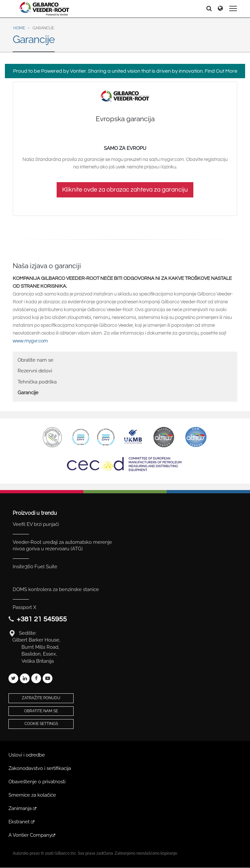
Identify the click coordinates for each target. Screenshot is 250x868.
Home (19, 28)
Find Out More (221, 71)
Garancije (28, 393)
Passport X (24, 607)
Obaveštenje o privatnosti (37, 782)
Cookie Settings (41, 724)
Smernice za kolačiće (32, 795)
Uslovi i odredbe (27, 755)
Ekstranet (22, 822)
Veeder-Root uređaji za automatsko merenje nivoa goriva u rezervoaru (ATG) (62, 545)
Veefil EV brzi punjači (36, 524)
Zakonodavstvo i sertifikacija (40, 768)
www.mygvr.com (30, 341)
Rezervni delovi (35, 371)
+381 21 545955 (42, 619)
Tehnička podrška (37, 382)
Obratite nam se (35, 360)
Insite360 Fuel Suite (35, 567)
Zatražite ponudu (41, 698)
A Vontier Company (32, 835)
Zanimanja (23, 808)
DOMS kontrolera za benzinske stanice (56, 589)
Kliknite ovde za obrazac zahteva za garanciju (125, 190)
